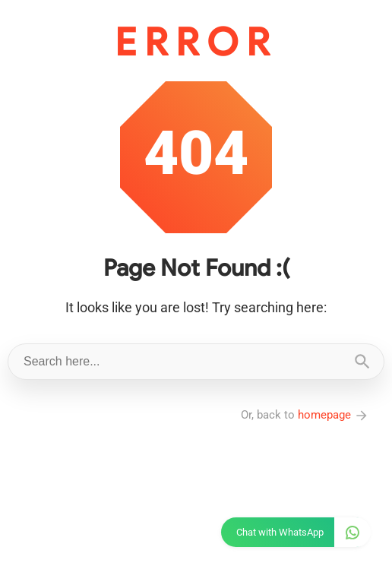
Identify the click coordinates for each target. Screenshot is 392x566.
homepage (334, 415)
